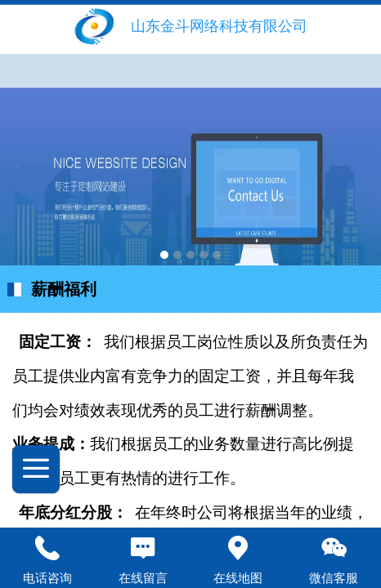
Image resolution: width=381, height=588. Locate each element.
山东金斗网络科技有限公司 (219, 26)
